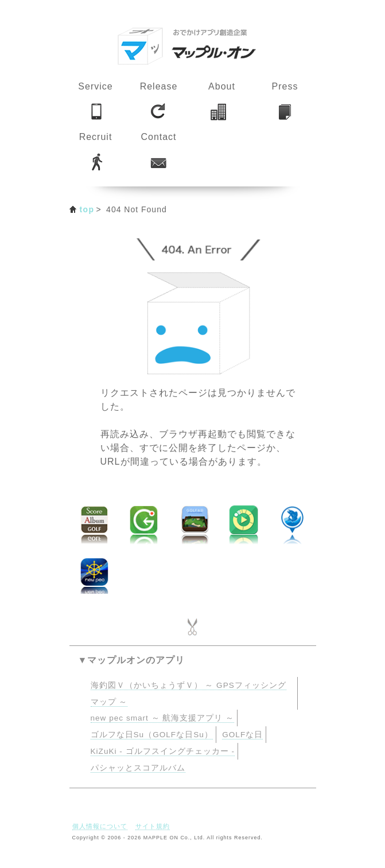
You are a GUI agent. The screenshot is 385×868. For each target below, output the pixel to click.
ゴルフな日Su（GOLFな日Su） (152, 735)
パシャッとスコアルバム (138, 768)
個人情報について (100, 826)
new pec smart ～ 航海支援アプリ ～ (163, 718)
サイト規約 (153, 826)
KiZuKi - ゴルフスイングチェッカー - (163, 751)
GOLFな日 (242, 735)
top (87, 209)
